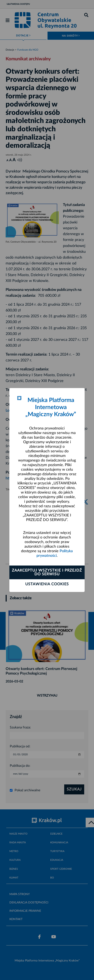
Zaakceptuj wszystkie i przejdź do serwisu (47, 572)
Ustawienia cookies (47, 584)
